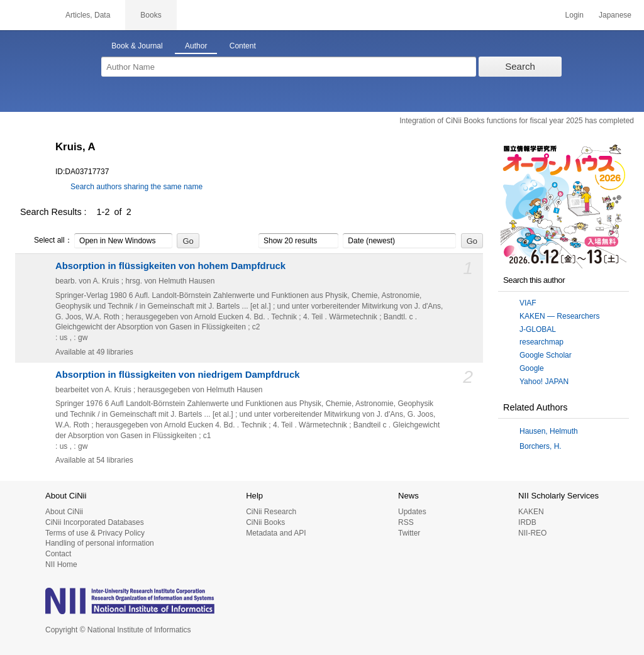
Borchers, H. (541, 446)
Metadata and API (276, 533)
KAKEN (531, 512)
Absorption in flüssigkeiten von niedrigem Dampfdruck (177, 375)
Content (243, 46)
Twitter (409, 533)
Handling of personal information (100, 543)
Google (532, 368)
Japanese (615, 15)
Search (520, 66)
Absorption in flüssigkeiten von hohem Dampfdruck (170, 266)
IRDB (527, 522)
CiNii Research (271, 512)
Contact (58, 554)
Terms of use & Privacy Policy (95, 533)
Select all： (46, 241)
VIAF (528, 303)
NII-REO (532, 533)
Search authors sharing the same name (136, 187)
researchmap (541, 342)
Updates (412, 512)
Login (575, 15)
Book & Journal (137, 46)
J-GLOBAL (538, 329)
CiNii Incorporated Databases (95, 522)
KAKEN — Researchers (559, 316)
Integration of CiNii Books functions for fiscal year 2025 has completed (517, 121)
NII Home (61, 564)
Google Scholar (546, 355)
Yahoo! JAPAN (544, 382)
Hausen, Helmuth (549, 431)
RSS (406, 522)
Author (196, 46)
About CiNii (64, 512)
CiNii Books (265, 522)
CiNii (25, 15)
